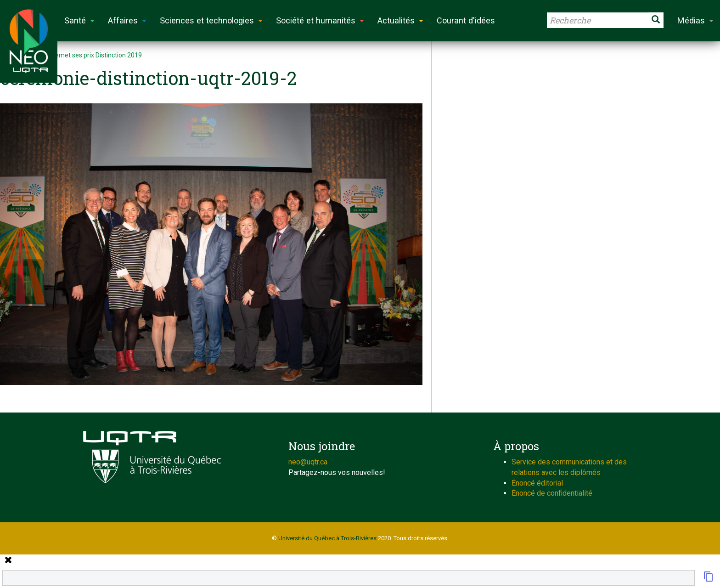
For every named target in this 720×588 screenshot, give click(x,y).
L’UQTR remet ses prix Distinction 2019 (86, 55)
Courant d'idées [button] (466, 20)
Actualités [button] (400, 20)
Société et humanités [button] (320, 20)
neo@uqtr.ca (308, 462)
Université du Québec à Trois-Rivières (327, 538)
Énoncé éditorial (537, 483)
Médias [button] (695, 20)
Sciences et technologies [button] (211, 20)
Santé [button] (79, 20)
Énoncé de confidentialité (552, 493)
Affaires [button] (127, 20)
